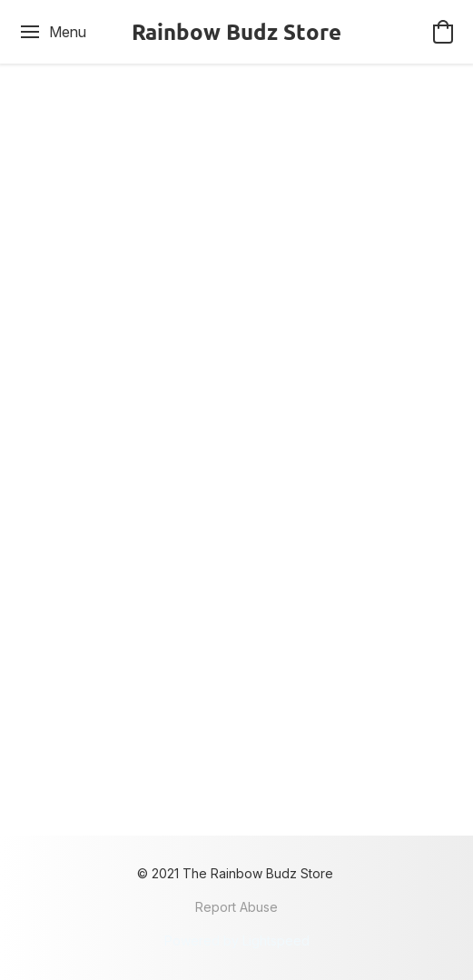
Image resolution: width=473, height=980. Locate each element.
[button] (236, 32)
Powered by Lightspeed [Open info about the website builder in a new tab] (237, 940)
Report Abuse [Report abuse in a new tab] (236, 907)
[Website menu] (52, 32)
